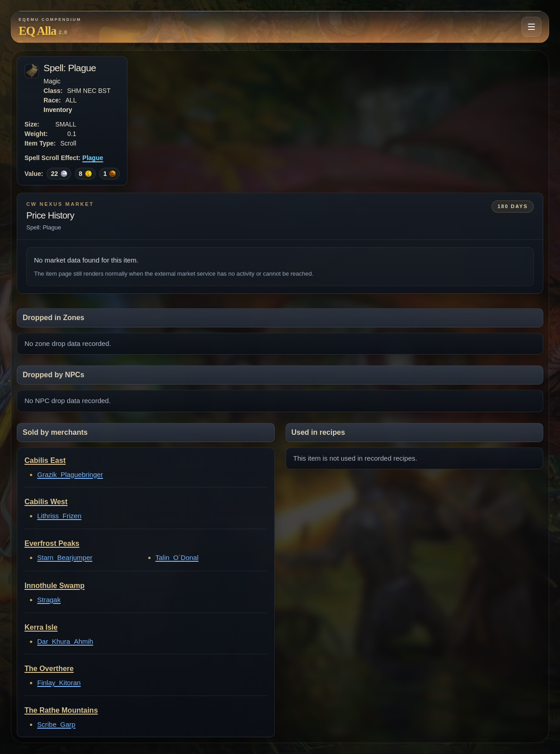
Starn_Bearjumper (65, 557)
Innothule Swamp (54, 586)
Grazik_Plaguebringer (70, 474)
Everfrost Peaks (52, 543)
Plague (93, 158)
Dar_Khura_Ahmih (65, 641)
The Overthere (49, 669)
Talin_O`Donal (177, 557)
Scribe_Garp (56, 724)
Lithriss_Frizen (59, 516)
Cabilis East (45, 460)
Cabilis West (46, 502)
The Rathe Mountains (61, 710)
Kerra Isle (41, 627)
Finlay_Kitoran (59, 683)
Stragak (49, 600)
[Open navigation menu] (531, 27)
